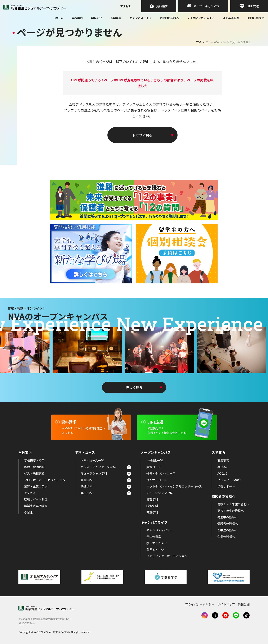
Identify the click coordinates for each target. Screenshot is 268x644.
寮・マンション (157, 543)
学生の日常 (154, 536)
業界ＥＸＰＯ (155, 549)
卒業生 (28, 512)
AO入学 (222, 467)
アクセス (126, 6)
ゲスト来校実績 (34, 473)
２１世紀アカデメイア (201, 18)
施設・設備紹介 (34, 467)
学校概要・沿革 (34, 460)
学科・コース (85, 452)
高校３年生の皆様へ (231, 511)
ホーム (59, 18)
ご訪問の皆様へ (169, 18)
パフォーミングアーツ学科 (98, 467)
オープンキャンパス (156, 452)
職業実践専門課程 (36, 506)
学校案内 (77, 18)
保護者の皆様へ (228, 524)
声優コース (154, 467)
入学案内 (116, 18)
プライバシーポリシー (200, 604)
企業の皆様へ (226, 536)
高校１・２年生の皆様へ (233, 504)
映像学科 (86, 486)
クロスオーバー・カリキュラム (45, 480)
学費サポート (226, 486)
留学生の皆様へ (228, 530)
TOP (199, 42)
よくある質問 (231, 18)
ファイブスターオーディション (167, 556)
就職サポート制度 (36, 499)
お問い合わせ (256, 18)
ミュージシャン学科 (94, 473)
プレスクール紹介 (229, 480)
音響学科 (86, 480)
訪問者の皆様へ (223, 496)
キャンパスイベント (160, 530)
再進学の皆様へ (228, 517)
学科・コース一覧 (92, 460)
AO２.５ (223, 473)
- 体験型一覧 (155, 460)
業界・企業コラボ (36, 486)
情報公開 (244, 604)
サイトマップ (226, 604)
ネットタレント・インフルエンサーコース (174, 486)
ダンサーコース (157, 480)
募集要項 (223, 460)
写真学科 (86, 493)
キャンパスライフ (140, 18)
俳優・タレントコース (161, 473)
